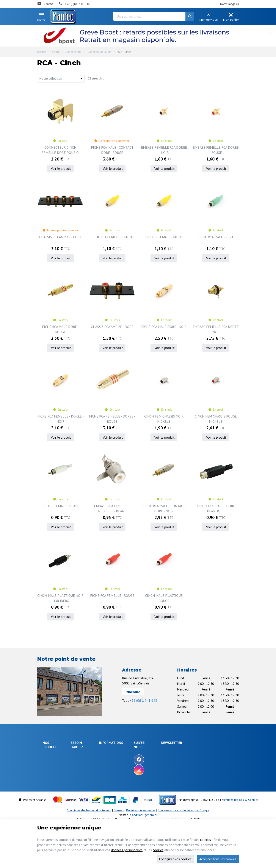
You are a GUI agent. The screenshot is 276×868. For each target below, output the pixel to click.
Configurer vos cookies (175, 859)
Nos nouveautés (135, 763)
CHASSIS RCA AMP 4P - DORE (60, 237)
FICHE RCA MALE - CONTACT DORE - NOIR (164, 508)
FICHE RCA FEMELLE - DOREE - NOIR (60, 419)
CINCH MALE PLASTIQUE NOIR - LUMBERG (60, 598)
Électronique (51, 756)
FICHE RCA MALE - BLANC (60, 506)
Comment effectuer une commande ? (88, 753)
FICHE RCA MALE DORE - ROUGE (60, 329)
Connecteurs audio (100, 52)
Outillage (48, 783)
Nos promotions (135, 757)
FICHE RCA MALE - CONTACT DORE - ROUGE (112, 150)
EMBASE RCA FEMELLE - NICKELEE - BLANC (112, 508)
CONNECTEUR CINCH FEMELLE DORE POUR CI (60, 150)
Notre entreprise (135, 751)
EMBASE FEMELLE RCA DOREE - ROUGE (216, 150)
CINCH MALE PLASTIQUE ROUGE (164, 598)
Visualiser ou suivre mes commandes (88, 784)
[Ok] (228, 755)
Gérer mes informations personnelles (88, 805)
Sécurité (48, 767)
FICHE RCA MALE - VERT (216, 237)
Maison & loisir (52, 801)
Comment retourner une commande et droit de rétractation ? (88, 772)
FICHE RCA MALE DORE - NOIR (164, 327)
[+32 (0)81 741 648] (74, 4)
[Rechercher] (190, 16)
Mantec (42, 52)
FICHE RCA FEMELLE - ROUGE (112, 595)
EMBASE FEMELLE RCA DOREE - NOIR (164, 150)
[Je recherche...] (154, 16)
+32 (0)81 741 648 (143, 700)
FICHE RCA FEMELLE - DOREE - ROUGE (112, 419)
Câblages (49, 789)
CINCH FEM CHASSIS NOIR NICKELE (164, 419)
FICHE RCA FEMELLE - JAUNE (112, 237)
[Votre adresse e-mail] (208, 755)
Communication (52, 795)
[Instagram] (164, 770)
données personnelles (127, 850)
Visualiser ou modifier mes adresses (90, 795)
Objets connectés (49, 775)
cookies (205, 840)
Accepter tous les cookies (218, 859)
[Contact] (45, 4)
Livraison (78, 762)
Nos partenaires (135, 774)
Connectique (74, 52)
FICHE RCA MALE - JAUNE (164, 237)
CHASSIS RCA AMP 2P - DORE (112, 327)
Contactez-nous (134, 769)
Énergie (47, 761)
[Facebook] (164, 760)
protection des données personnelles (204, 777)
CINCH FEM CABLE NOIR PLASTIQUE (216, 508)
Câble (56, 52)
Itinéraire (133, 692)
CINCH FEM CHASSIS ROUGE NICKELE (216, 419)
